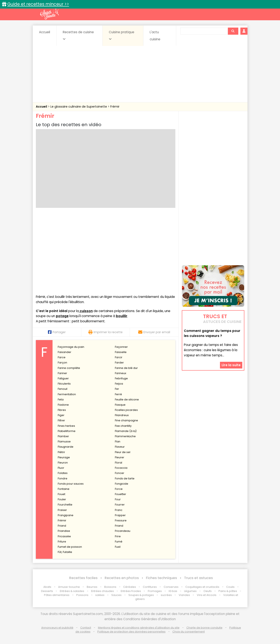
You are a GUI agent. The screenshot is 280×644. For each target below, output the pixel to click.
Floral (119, 463)
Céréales (130, 587)
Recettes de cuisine (78, 35)
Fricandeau (123, 531)
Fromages (155, 591)
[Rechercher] (233, 31)
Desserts (47, 591)
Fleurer (120, 457)
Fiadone (63, 405)
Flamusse (64, 441)
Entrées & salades (72, 591)
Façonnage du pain (71, 347)
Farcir (119, 357)
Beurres (92, 587)
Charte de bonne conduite (204, 628)
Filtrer (61, 420)
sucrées (166, 595)
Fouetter (121, 494)
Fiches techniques (161, 578)
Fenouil (63, 389)
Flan (118, 441)
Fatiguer (63, 378)
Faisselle (121, 352)
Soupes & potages (141, 595)
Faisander (65, 352)
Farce (62, 357)
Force (119, 489)
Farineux (121, 373)
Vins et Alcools (207, 595)
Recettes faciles (83, 578)
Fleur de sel (123, 452)
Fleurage (64, 457)
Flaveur (120, 447)
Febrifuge (121, 378)
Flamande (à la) (126, 431)
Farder (119, 363)
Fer (117, 389)
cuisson (86, 311)
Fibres (62, 410)
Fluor (61, 468)
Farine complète (69, 368)
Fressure (121, 520)
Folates (63, 473)
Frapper (120, 515)
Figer (61, 415)
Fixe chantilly (123, 426)
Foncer (120, 473)
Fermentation (67, 394)
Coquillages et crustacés (202, 587)
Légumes (190, 591)
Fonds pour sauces (71, 484)
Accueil (45, 32)
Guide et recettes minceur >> (38, 4)
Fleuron (63, 463)
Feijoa (119, 384)
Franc (119, 510)
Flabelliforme (67, 431)
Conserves (171, 587)
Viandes (184, 595)
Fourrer (120, 505)
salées (100, 595)
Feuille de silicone (127, 399)
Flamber (63, 436)
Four (118, 499)
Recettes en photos (122, 578)
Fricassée (64, 536)
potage (62, 316)
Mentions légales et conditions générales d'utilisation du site (139, 628)
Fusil (118, 547)
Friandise (64, 531)
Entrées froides (131, 591)
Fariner (62, 373)
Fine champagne (126, 420)
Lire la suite (231, 365)
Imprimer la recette (105, 332)
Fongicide (122, 484)
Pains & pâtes (228, 591)
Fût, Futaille (65, 552)
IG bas (173, 591)
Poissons (82, 595)
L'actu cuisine (155, 36)
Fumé (119, 542)
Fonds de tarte (125, 478)
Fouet (62, 494)
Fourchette (65, 505)
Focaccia (121, 468)
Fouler (62, 499)
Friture (62, 542)
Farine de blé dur (126, 368)
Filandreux (122, 415)
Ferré (118, 394)
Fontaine (64, 489)
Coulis (230, 587)
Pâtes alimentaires (57, 595)
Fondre (63, 478)
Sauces (116, 595)
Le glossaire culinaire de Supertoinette (79, 107)
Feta (61, 399)
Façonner (121, 347)
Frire (118, 536)
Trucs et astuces (198, 578)
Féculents (64, 384)
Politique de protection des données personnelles (131, 632)
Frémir (115, 107)
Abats (47, 587)
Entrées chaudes (102, 591)
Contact (86, 628)
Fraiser (62, 510)
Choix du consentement (189, 632)
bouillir (122, 316)
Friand (62, 526)
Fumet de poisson (70, 547)
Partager (57, 332)
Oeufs (208, 591)
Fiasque (120, 405)
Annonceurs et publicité (57, 628)
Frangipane (66, 515)
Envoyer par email (154, 332)
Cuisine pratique (122, 35)
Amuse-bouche (69, 587)
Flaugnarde (66, 447)
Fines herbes (66, 426)
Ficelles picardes (126, 410)
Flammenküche (125, 436)
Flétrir (61, 452)
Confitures (150, 587)
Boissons (110, 587)
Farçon (62, 363)
